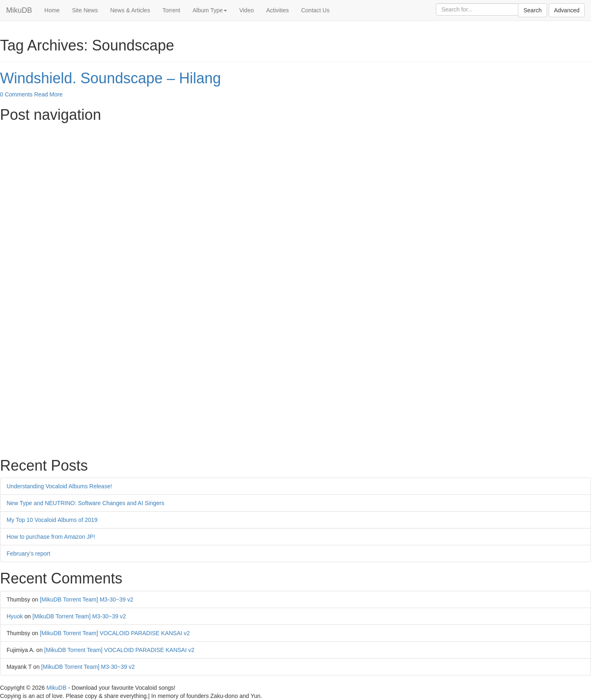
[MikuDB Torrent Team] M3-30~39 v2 (87, 599)
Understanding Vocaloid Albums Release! (59, 486)
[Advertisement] (246, 185)
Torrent (172, 10)
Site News (85, 10)
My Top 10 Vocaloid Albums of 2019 (52, 520)
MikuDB (19, 10)
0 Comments (16, 94)
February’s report (28, 554)
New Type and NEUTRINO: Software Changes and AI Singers (85, 503)
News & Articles (130, 10)
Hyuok (15, 616)
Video (247, 10)
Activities (277, 10)
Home (52, 10)
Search (532, 10)
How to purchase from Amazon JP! (51, 537)
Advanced (567, 10)
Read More (48, 94)
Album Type (210, 10)
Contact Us (315, 10)
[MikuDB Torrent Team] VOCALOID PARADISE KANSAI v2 (115, 633)
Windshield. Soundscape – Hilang (110, 78)
